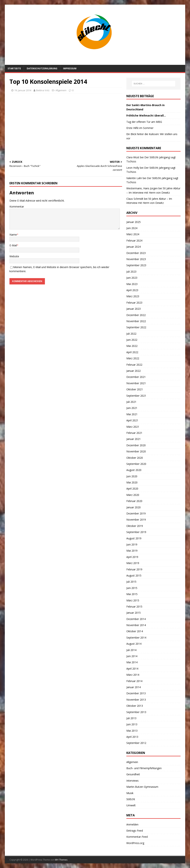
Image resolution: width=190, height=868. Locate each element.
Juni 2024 (132, 228)
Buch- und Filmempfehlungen (144, 768)
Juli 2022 (131, 334)
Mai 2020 (132, 482)
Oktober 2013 (135, 706)
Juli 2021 (131, 402)
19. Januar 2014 (23, 90)
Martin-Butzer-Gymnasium (142, 787)
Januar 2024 (134, 247)
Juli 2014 (131, 650)
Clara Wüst (133, 157)
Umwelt (131, 805)
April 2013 (132, 737)
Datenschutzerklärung (42, 68)
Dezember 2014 (136, 619)
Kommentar (17, 207)
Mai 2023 (132, 284)
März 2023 (133, 296)
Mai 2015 (132, 594)
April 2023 (132, 290)
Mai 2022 (132, 346)
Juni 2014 (132, 656)
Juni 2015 (132, 588)
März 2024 (133, 234)
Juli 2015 (131, 582)
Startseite (14, 68)
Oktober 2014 (135, 631)
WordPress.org (135, 843)
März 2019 (133, 563)
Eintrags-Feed (135, 831)
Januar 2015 (134, 613)
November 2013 (136, 700)
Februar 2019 (134, 569)
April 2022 (132, 352)
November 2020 (136, 451)
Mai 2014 (132, 662)
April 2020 (132, 489)
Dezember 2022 (136, 315)
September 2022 (136, 327)
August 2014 (134, 644)
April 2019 (132, 557)
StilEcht (131, 799)
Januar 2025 (134, 222)
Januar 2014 (134, 687)
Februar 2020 (134, 501)
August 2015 (134, 575)
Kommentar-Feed (137, 837)
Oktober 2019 (135, 526)
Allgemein (132, 762)
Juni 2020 (132, 476)
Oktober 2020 (135, 458)
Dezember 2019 (136, 513)
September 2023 (136, 265)
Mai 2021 (132, 414)
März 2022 (133, 358)
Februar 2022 (134, 365)
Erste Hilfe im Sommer (140, 128)
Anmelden (132, 824)
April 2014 (132, 669)
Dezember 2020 (136, 445)
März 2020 (133, 495)
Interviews (132, 781)
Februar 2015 (134, 607)
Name (13, 235)
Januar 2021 (134, 439)
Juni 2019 (132, 544)
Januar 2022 (134, 371)
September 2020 (136, 464)
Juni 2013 (132, 724)
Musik (130, 793)
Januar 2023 (134, 309)
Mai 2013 (132, 731)
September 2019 (136, 532)
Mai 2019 (132, 551)
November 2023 (136, 259)
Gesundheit (133, 774)
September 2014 (136, 638)
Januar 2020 (134, 507)
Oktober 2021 (135, 389)
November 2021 (136, 383)
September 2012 (136, 743)
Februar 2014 (134, 681)
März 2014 (133, 675)
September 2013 (136, 712)
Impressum (70, 68)
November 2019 (136, 520)
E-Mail (13, 245)
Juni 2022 (132, 340)
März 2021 (133, 427)
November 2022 (136, 321)
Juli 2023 (131, 272)
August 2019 (134, 538)
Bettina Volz (43, 90)
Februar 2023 (134, 303)
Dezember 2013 (136, 693)
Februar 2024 (134, 241)
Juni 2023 (132, 278)
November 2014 (136, 625)
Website (14, 256)
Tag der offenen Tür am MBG (144, 122)
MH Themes (61, 860)
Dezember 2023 (136, 253)
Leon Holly (133, 168)
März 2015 (133, 600)
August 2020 (134, 470)
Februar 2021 (134, 433)
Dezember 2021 (136, 377)
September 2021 (136, 396)
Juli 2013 (131, 718)
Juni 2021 (132, 408)
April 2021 (132, 420)
